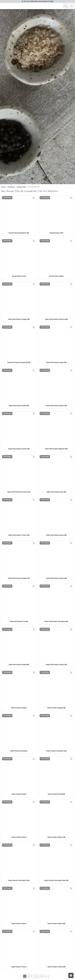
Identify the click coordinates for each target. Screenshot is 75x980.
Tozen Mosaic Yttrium (19, 967)
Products (11, 187)
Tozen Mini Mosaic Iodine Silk (19, 406)
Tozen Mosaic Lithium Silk (56, 837)
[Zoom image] (34, 198)
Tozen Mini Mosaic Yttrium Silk (19, 535)
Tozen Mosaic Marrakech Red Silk (56, 880)
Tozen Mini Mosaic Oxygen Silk (19, 319)
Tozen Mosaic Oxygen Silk (56, 708)
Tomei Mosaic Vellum (56, 276)
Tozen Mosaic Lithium (19, 837)
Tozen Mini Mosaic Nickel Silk (19, 665)
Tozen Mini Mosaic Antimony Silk (56, 319)
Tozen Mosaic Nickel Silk (56, 794)
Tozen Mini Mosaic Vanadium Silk (56, 621)
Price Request (7, 198)
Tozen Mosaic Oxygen (19, 708)
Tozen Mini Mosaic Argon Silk (56, 362)
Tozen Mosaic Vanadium (19, 751)
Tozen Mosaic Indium (19, 924)
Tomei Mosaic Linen (19, 276)
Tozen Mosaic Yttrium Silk (56, 967)
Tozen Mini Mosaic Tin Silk (19, 621)
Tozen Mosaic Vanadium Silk (56, 751)
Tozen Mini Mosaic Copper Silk (19, 578)
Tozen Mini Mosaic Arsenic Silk (19, 449)
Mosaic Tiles (21, 187)
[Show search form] (66, 6)
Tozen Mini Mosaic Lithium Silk (56, 665)
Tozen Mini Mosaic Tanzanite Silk (19, 362)
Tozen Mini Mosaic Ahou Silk (56, 492)
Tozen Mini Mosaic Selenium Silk (56, 449)
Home (3, 187)
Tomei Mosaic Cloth (56, 233)
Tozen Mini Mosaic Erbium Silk (56, 406)
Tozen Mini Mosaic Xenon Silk (56, 535)
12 (41, 976)
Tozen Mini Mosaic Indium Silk (56, 578)
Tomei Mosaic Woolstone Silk (19, 233)
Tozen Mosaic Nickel (19, 794)
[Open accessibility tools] (71, 975)
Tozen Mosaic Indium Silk (56, 924)
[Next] (46, 976)
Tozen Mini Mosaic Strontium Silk (19, 492)
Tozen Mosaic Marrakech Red (19, 880)
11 (37, 976)
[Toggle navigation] (72, 6)
